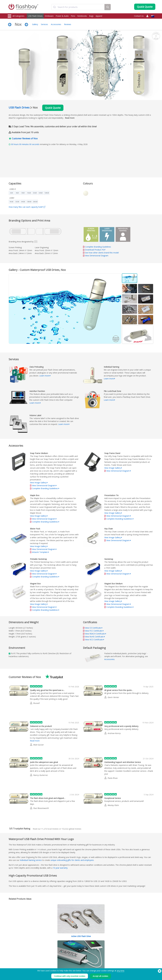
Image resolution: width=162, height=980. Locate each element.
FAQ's (70, 951)
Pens (73, 16)
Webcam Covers (14, 954)
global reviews (71, 829)
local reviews (50, 829)
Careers (100, 954)
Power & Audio (62, 16)
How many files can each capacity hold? (27, 207)
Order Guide (72, 945)
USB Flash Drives (35, 16)
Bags (91, 16)
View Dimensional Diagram (97, 256)
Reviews (68, 24)
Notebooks (82, 16)
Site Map (71, 960)
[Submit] (55, 7)
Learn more (44, 376)
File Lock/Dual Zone (45, 954)
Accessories (56, 24)
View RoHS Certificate (94, 637)
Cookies (100, 948)
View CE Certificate (93, 628)
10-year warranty (60, 868)
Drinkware (49, 16)
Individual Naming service (31, 860)
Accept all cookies (100, 976)
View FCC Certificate (94, 631)
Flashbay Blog (133, 945)
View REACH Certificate (95, 634)
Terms (100, 945)
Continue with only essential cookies (70, 976)
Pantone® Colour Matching (48, 948)
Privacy (100, 951)
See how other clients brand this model (102, 253)
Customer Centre (74, 948)
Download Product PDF (94, 250)
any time (121, 971)
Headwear (12, 960)
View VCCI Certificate (94, 640)
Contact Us (139, 16)
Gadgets (11, 965)
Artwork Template (40, 552)
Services (44, 24)
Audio (10, 962)
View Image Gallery (38, 483)
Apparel (99, 16)
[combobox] (78, 7)
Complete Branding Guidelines (98, 247)
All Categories (16, 16)
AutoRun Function (44, 951)
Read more (70, 118)
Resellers (71, 957)
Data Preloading (44, 945)
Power (10, 951)
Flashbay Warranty (74, 954)
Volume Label (43, 957)
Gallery (35, 24)
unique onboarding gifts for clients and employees (72, 860)
